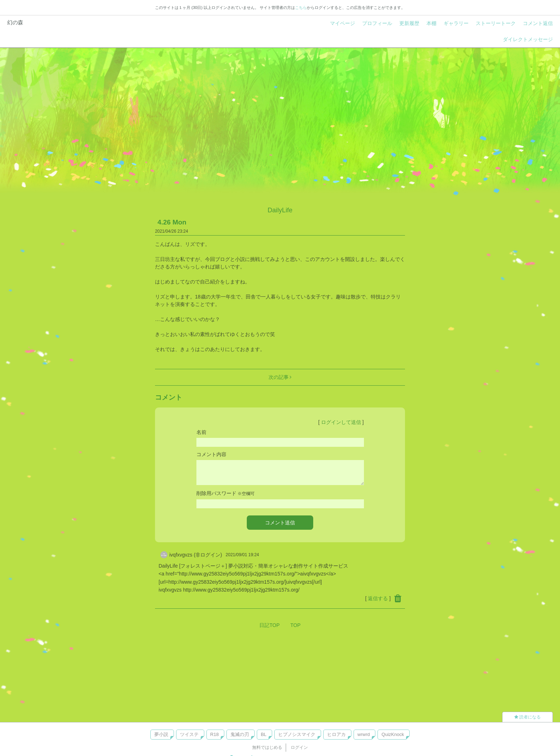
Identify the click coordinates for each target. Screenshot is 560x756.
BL (264, 734)
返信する (378, 598)
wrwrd (364, 734)
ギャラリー (456, 23)
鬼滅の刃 (240, 734)
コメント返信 (538, 23)
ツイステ (189, 734)
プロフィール (377, 23)
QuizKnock (393, 734)
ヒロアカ (336, 734)
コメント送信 (280, 523)
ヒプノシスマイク (297, 734)
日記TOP (269, 625)
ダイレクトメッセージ (528, 39)
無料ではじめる (267, 747)
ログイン (299, 747)
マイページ (342, 23)
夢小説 (161, 734)
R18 (215, 734)
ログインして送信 (341, 422)
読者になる (527, 717)
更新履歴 (409, 23)
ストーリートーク (496, 23)
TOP (296, 625)
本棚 (431, 23)
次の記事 (280, 377)
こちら (301, 8)
